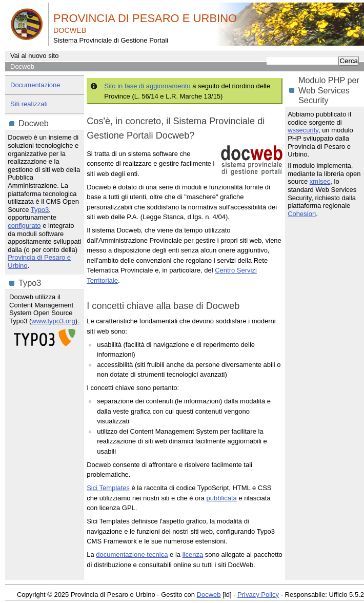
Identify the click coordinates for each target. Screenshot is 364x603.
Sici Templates (108, 488)
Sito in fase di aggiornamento (147, 86)
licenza (193, 555)
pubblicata (222, 498)
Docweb (22, 66)
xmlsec (320, 181)
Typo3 (40, 210)
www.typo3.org (53, 321)
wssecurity (303, 130)
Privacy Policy (258, 595)
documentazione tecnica (132, 555)
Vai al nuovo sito (34, 56)
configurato (24, 226)
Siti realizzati (29, 104)
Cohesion (302, 214)
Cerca (349, 61)
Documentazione (35, 85)
